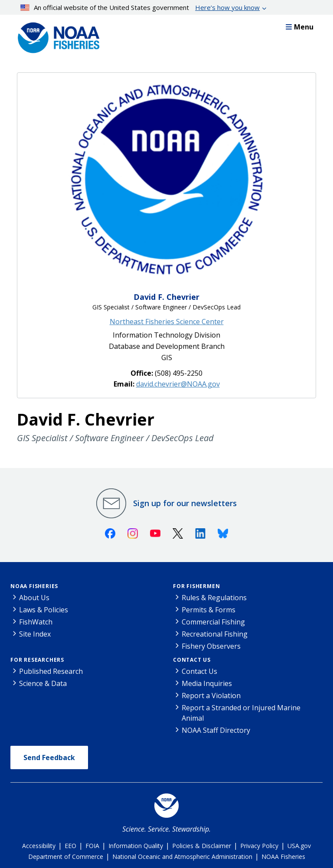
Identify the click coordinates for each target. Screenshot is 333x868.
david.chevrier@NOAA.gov (178, 384)
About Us (34, 598)
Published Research (51, 671)
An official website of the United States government (140, 7)
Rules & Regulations (214, 598)
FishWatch (36, 622)
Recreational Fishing (215, 634)
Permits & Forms (209, 610)
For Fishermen (196, 586)
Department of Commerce (66, 857)
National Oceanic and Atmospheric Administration (182, 857)
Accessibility (39, 846)
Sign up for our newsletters (185, 503)
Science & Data (43, 683)
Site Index (35, 634)
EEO (70, 846)
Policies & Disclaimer (202, 846)
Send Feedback (49, 757)
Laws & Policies (44, 610)
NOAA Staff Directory (216, 730)
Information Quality (136, 846)
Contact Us (192, 660)
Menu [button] (300, 27)
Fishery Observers (211, 646)
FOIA (92, 846)
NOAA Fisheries (34, 586)
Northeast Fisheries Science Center (167, 322)
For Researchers (37, 660)
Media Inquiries (207, 683)
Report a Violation (211, 696)
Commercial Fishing (213, 622)
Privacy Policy (259, 846)
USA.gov (299, 846)
